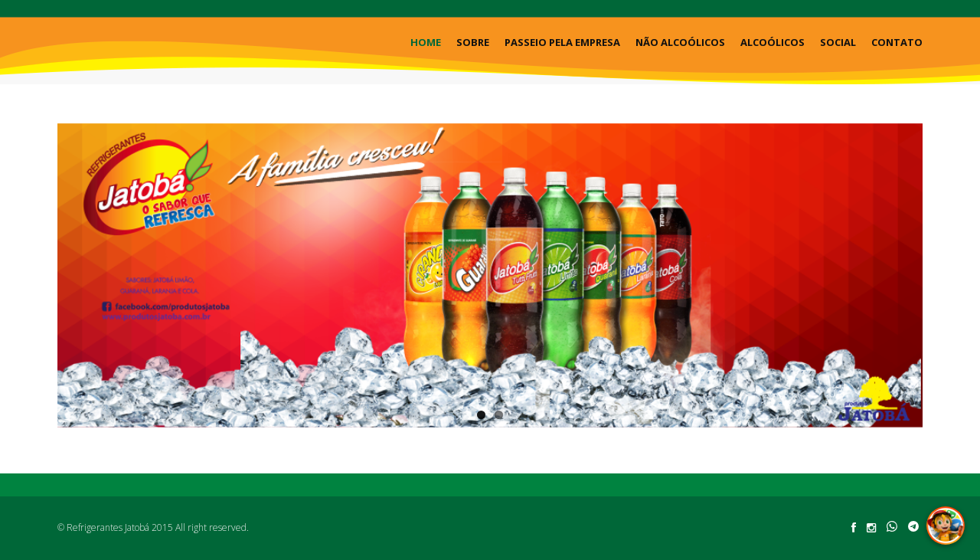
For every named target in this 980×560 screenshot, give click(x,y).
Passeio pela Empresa (562, 42)
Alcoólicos (773, 42)
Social (838, 42)
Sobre (473, 42)
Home (426, 42)
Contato (897, 42)
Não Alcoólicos (680, 42)
